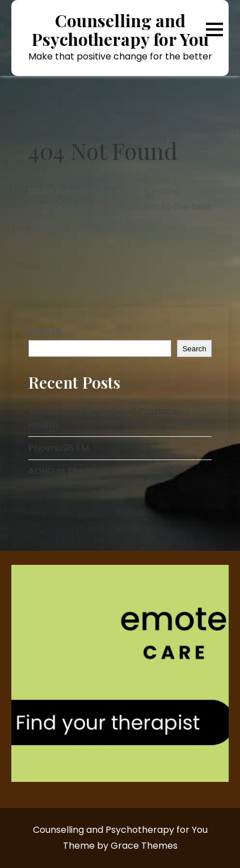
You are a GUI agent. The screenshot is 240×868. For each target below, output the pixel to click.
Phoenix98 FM (59, 448)
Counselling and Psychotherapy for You (120, 30)
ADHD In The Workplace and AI (97, 471)
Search (45, 332)
